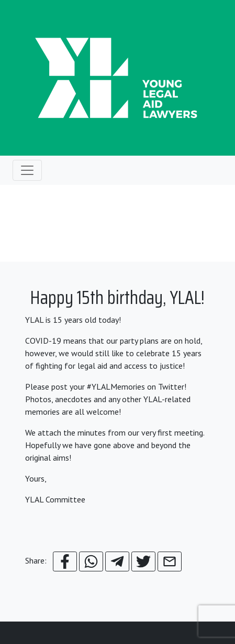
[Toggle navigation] (27, 170)
